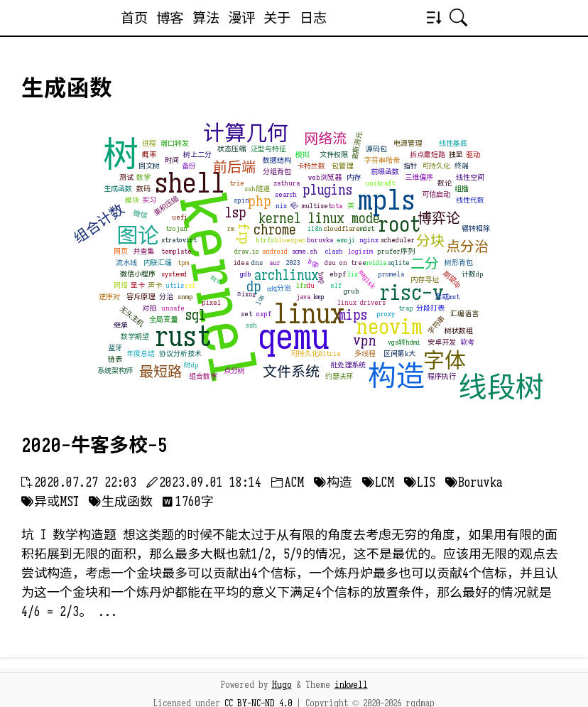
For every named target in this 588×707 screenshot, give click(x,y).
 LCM (378, 482)
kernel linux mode (319, 218)
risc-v (412, 293)
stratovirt (179, 240)
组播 (462, 189)
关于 (277, 18)
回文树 (149, 166)
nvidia (375, 263)
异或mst (447, 297)
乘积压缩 (166, 206)
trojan (176, 228)
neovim (390, 327)
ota (337, 206)
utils (175, 285)
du (311, 285)
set (246, 314)
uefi (180, 217)
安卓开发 (442, 342)
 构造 (333, 482)
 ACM (288, 482)
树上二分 (197, 155)
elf (336, 285)
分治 (166, 297)
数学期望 (135, 336)
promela (391, 274)
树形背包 (459, 263)
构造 (396, 376)
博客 (170, 18)
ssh (251, 325)
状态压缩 (232, 149)
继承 (121, 325)
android (275, 251)
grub (352, 291)
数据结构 (277, 160)
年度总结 (141, 353)
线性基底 (453, 143)
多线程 (365, 353)
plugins (327, 190)
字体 (445, 361)
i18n (315, 228)
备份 (189, 166)
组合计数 (99, 224)
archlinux (287, 275)
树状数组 (459, 331)
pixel (211, 302)
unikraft (380, 183)
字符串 (437, 325)
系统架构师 (115, 371)
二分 (425, 264)
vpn (365, 341)
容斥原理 (141, 297)
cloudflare (342, 228)
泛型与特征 (268, 149)
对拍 (149, 308)
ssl (190, 285)
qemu (294, 337)
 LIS (420, 482)
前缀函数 (385, 172)
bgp (314, 262)
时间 (172, 160)
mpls (387, 200)
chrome (275, 230)
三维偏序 (419, 177)
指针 (410, 166)
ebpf (338, 274)
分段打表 (430, 308)
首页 (134, 18)
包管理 (342, 166)
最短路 (160, 372)
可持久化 (436, 166)
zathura (287, 183)
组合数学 (203, 376)
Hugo (282, 685)
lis (353, 274)
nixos (247, 294)
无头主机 (132, 317)
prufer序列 (396, 251)
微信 (141, 214)
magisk (367, 279)
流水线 (126, 263)
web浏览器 (325, 177)
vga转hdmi (404, 342)
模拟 (303, 155)
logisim (360, 251)
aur (275, 263)
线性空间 (470, 177)
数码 (143, 189)
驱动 (473, 155)
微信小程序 (138, 274)
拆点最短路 (428, 155)
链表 (115, 359)
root (399, 225)
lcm (260, 300)
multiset (317, 206)
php (260, 201)
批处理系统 (348, 365)
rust (183, 336)
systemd (174, 274)
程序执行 (442, 376)
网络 (121, 285)
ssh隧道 (257, 189)
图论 (138, 236)
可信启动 (436, 194)
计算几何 (246, 134)
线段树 (501, 387)
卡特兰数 (311, 166)
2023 (293, 263)
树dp (191, 365)
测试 (126, 177)
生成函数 (118, 189)
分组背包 (277, 172)
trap (406, 308)
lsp (236, 213)
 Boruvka (474, 482)
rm (231, 228)
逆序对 (109, 297)
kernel (218, 289)
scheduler (398, 240)
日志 (313, 18)
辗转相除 (476, 228)
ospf (264, 314)
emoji (346, 240)
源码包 (376, 149)
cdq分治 (279, 288)
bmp (322, 279)
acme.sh (305, 251)
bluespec (290, 240)
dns (257, 263)
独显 (456, 155)
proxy (386, 314)
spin (241, 200)
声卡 (155, 285)
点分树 (234, 371)
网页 (121, 251)
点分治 (467, 247)
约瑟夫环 (339, 376)
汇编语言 (464, 314)
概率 (149, 155)
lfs (301, 285)
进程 (149, 143)
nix (281, 206)
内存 (354, 177)
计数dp (473, 274)
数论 (445, 183)
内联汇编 (158, 263)
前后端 (234, 167)
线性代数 (470, 200)
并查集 (143, 251)
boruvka (320, 240)
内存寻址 (425, 280)
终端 (462, 166)
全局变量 (163, 319)
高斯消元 (357, 146)
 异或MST (50, 502)
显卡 (138, 285)
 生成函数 (121, 502)
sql (196, 315)
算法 (206, 18)
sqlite (399, 263)
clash (334, 251)
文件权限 (334, 155)
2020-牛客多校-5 (94, 446)
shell (190, 183)
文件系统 (291, 372)
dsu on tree (345, 263)
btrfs (265, 240)
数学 (143, 177)
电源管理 (408, 143)
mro (217, 280)
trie (237, 183)
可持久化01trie (316, 353)
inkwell (351, 685)
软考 (467, 342)
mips (353, 315)
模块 (132, 200)
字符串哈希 (382, 160)
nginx (369, 240)
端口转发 (175, 143)
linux (309, 313)
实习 (149, 200)
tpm (183, 263)
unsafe (173, 308)
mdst (367, 228)
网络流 (325, 139)
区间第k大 (399, 353)
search (286, 194)
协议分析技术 (180, 353)
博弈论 (439, 218)
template (176, 251)
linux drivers (361, 302)
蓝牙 (115, 348)
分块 (430, 241)
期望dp (453, 279)
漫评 (241, 18)
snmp (185, 297)
